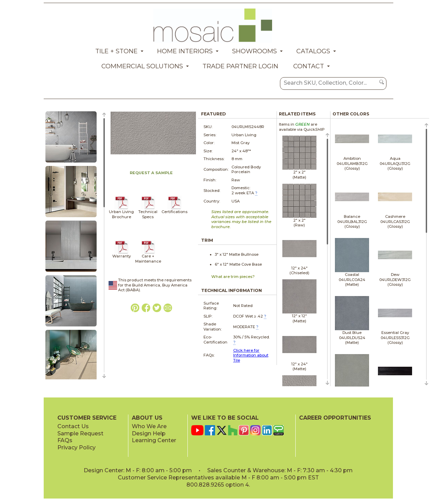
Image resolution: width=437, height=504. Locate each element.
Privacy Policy (76, 447)
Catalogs (313, 51)
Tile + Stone (116, 51)
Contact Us (73, 426)
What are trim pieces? (233, 277)
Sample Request (80, 433)
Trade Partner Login (240, 66)
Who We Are (149, 426)
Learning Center (154, 440)
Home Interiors (185, 51)
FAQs (65, 440)
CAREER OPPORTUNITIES (335, 418)
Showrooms (255, 51)
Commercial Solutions (142, 66)
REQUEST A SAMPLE (151, 173)
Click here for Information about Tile (251, 355)
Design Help (149, 433)
